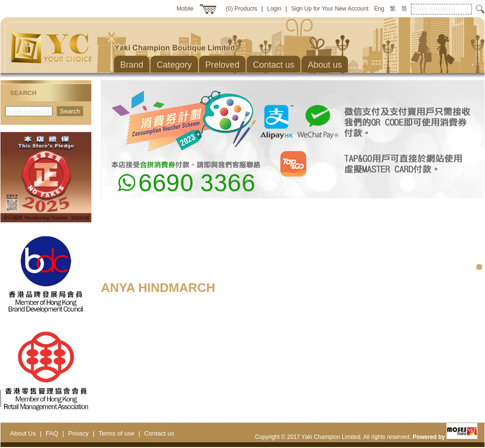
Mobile (185, 9)
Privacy (79, 433)
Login (274, 9)
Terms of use (116, 433)
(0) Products (242, 9)
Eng (379, 9)
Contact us (159, 433)
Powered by (445, 437)
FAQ (52, 433)
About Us (23, 433)
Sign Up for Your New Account (330, 9)
